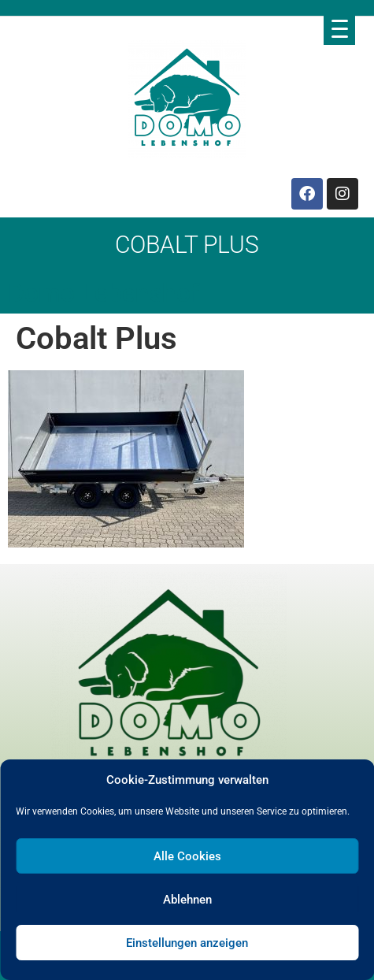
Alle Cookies (187, 856)
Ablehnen (187, 900)
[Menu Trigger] (339, 28)
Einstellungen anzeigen (187, 943)
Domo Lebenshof (104, 293)
